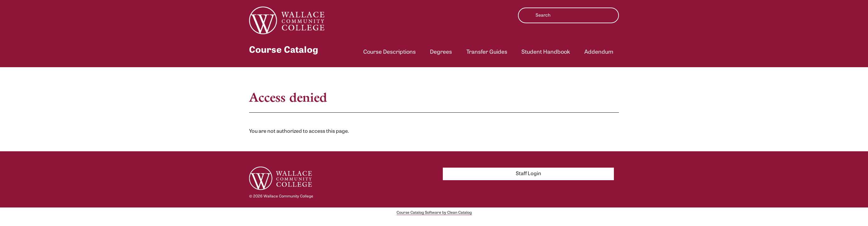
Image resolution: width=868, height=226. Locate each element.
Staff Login (529, 174)
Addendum (599, 52)
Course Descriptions (389, 52)
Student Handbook (546, 52)
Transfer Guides (487, 52)
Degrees (441, 52)
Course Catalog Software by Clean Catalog (434, 213)
